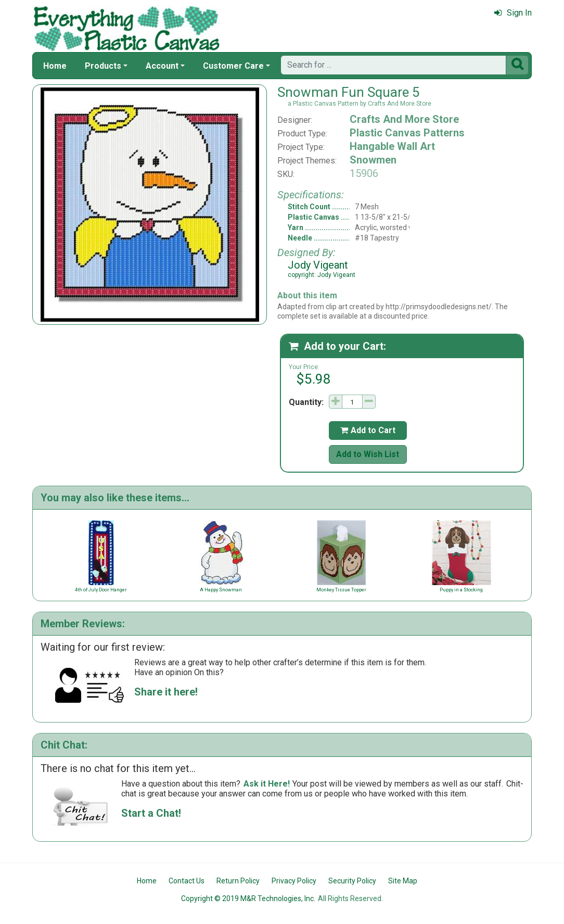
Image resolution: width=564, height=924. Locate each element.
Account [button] (162, 66)
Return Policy (238, 881)
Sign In (513, 13)
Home (55, 66)
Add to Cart (368, 430)
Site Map (403, 881)
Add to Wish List (368, 454)
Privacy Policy (294, 881)
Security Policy (352, 881)
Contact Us (187, 881)
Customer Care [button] (233, 66)
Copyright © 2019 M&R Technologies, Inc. (248, 898)
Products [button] (103, 66)
